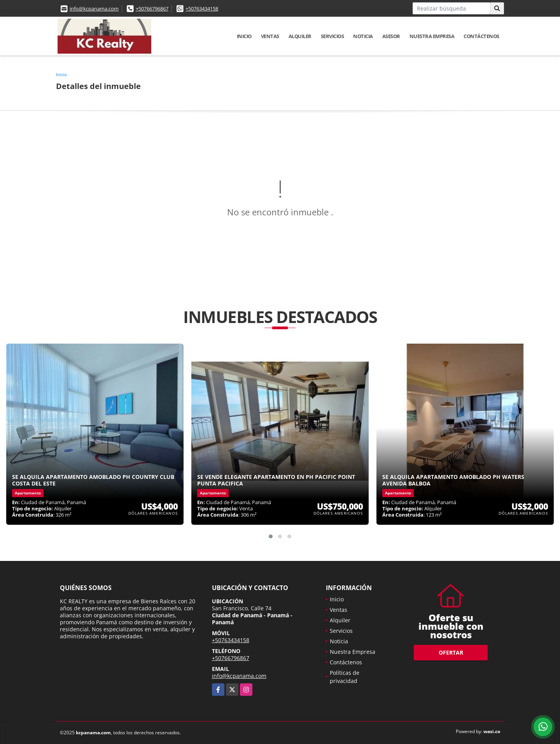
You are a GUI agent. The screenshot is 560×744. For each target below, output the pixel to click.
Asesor (391, 36)
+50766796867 (152, 9)
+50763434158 (202, 9)
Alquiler (300, 36)
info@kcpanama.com (94, 9)
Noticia (363, 36)
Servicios (332, 36)
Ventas (270, 36)
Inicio (244, 36)
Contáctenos (481, 36)
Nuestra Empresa (432, 36)
